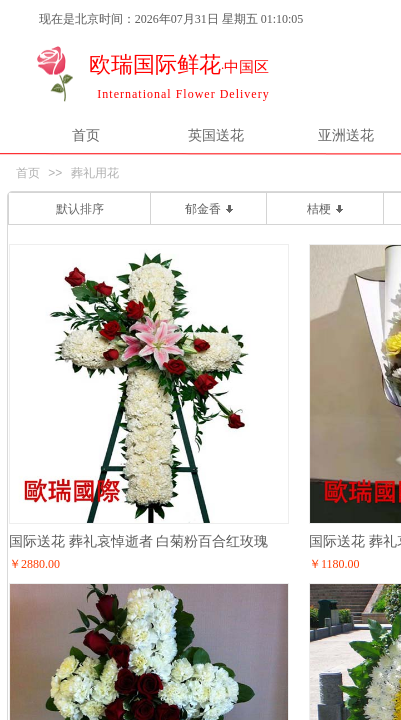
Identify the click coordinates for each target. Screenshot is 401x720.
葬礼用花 (95, 173)
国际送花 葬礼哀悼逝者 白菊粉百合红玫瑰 (138, 541)
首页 (86, 135)
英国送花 (216, 135)
